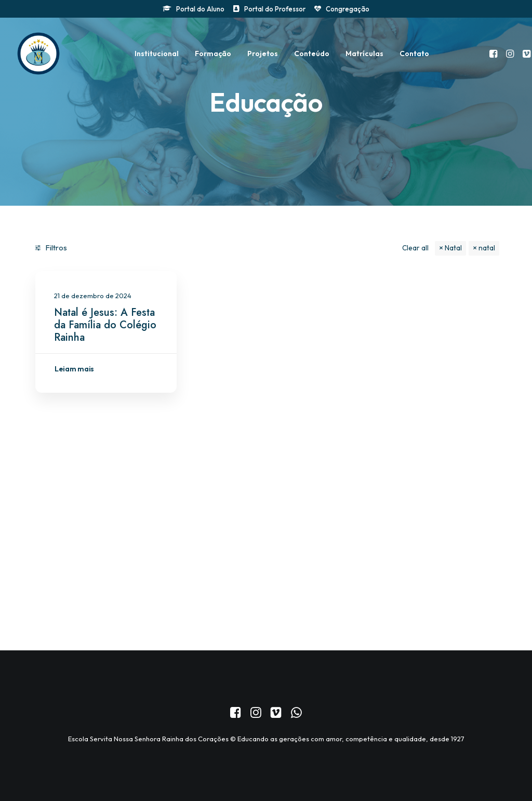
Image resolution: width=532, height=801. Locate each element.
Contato (414, 54)
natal (487, 248)
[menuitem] (194, 9)
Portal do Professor (275, 9)
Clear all (415, 248)
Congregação (348, 9)
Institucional (157, 54)
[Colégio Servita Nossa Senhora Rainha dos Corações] (38, 54)
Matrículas (364, 54)
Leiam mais (74, 369)
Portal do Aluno (200, 9)
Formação (213, 54)
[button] (494, 54)
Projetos (263, 54)
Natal (453, 248)
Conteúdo (312, 54)
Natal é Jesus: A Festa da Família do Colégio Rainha (105, 325)
